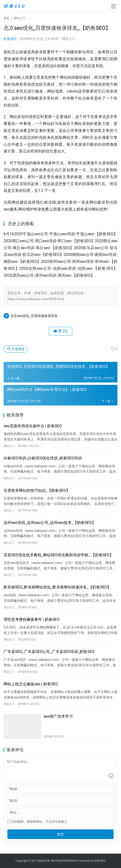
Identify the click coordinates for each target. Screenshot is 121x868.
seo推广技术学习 (58, 716)
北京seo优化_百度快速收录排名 (34, 316)
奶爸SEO (10, 39)
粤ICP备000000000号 (64, 861)
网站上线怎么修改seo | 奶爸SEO (31, 684)
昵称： (15, 789)
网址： (15, 812)
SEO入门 (69, 39)
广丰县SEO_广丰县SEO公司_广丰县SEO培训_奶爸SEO (49, 652)
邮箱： (15, 801)
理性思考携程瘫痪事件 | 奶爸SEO (31, 619)
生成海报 (16, 349)
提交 (60, 834)
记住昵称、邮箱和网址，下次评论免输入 (37, 822)
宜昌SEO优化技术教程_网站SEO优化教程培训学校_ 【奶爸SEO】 (58, 555)
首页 (6, 18)
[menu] (114, 6)
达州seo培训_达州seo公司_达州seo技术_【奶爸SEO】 (50, 523)
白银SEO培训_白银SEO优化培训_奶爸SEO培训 (43, 458)
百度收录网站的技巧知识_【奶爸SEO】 (37, 490)
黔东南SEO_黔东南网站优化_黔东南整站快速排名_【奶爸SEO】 (57, 587)
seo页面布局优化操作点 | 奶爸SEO (33, 426)
